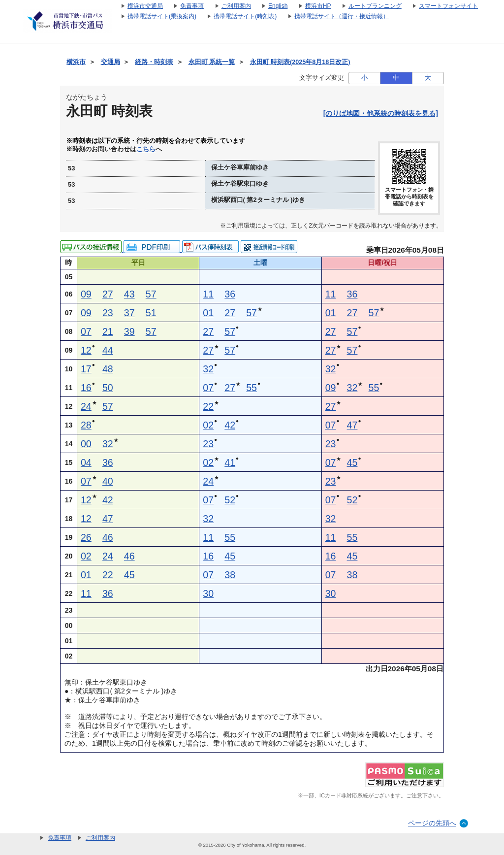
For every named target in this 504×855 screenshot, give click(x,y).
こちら (146, 149)
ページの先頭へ (432, 823)
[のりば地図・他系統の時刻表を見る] (381, 113)
